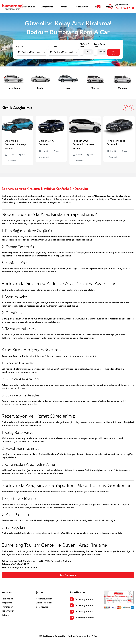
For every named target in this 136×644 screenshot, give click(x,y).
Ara (114, 53)
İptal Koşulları (42, 607)
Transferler (7, 607)
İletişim (109, 7)
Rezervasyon (82, 7)
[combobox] (32, 52)
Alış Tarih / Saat (84, 45)
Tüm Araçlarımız (68, 575)
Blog (97, 7)
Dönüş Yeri (53, 47)
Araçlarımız (47, 7)
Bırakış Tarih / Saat (99, 45)
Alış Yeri (19, 47)
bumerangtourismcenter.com (30, 438)
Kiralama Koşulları (44, 599)
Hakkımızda (29, 7)
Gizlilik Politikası (44, 603)
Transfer (64, 7)
